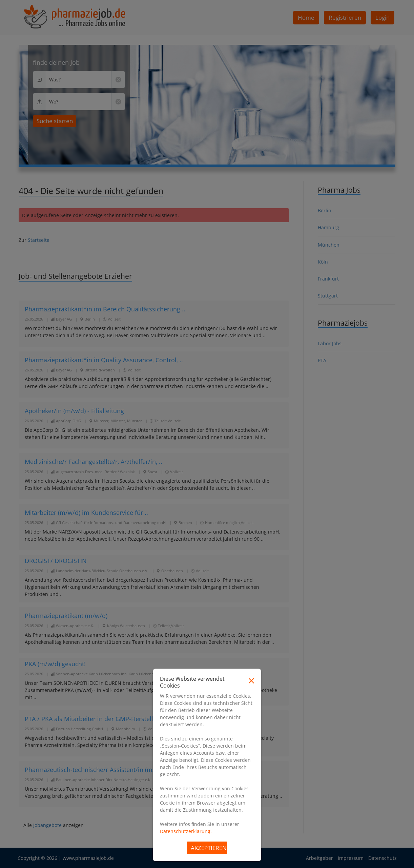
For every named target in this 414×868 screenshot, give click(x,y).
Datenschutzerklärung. (186, 831)
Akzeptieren (209, 848)
